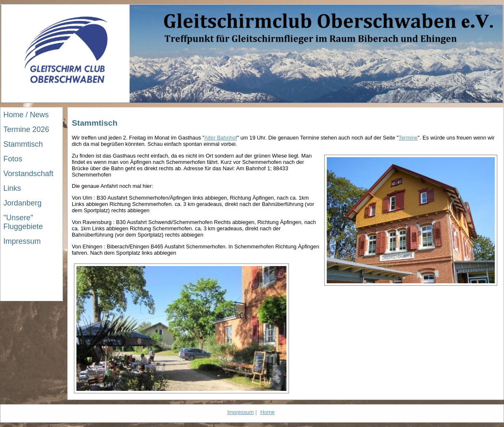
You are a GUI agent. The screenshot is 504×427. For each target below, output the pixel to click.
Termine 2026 (26, 129)
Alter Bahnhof (221, 138)
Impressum (240, 412)
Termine (408, 138)
